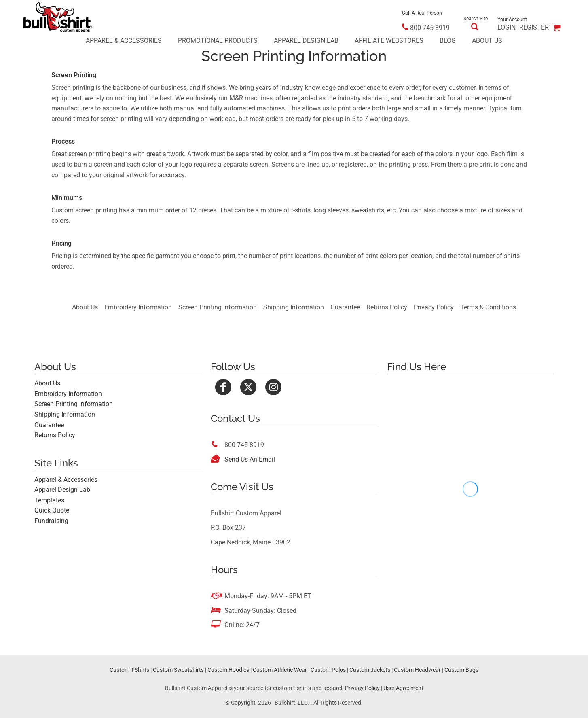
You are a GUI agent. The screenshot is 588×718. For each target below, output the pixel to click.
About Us (85, 307)
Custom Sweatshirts (178, 670)
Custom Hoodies (228, 670)
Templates (49, 500)
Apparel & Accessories (66, 480)
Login (507, 27)
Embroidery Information (138, 307)
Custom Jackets (370, 670)
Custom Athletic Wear (280, 670)
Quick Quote (52, 510)
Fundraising (51, 521)
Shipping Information (294, 307)
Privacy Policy (434, 307)
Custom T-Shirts (129, 670)
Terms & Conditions (488, 307)
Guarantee (345, 307)
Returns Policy (387, 307)
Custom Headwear (417, 670)
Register (534, 27)
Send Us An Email (250, 459)
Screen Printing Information (218, 307)
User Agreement (403, 688)
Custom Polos (328, 670)
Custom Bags (461, 670)
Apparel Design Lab (62, 490)
